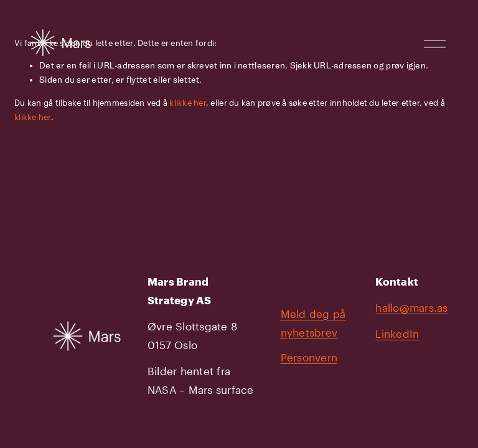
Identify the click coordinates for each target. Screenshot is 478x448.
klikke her (188, 103)
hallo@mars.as (411, 308)
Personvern (309, 357)
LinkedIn (397, 334)
